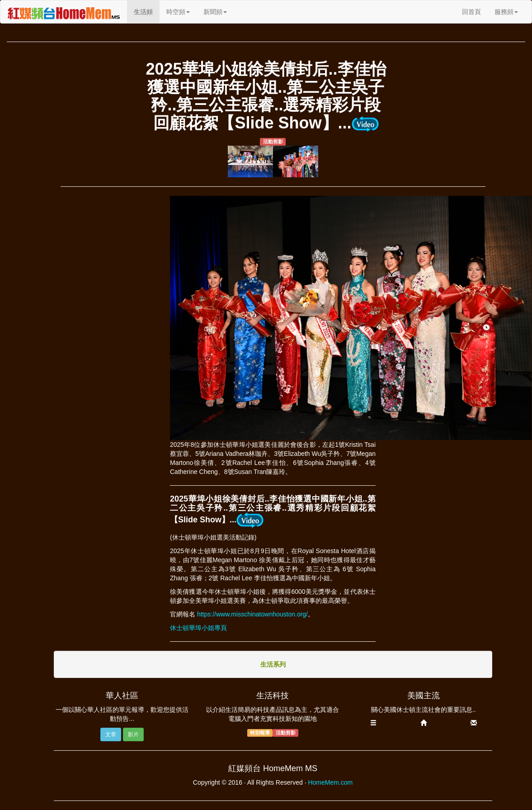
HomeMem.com (330, 782)
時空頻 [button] (178, 12)
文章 (111, 734)
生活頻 (147, 11)
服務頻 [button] (506, 12)
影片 (133, 734)
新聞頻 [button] (215, 12)
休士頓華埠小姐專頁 (198, 628)
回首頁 (471, 12)
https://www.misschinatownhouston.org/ (252, 614)
